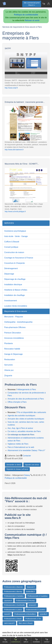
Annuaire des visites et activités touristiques (26, 419)
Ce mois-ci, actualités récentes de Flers (24, 431)
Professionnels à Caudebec (38, 596)
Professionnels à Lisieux (13, 610)
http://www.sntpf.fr (11, 88)
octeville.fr (44, 614)
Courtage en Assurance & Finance (19, 258)
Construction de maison (14, 252)
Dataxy (27, 475)
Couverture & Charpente (14, 263)
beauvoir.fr (31, 587)
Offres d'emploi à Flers (17, 402)
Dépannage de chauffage (15, 279)
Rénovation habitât (12, 349)
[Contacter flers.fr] (48, 4)
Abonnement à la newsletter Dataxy (26, 450)
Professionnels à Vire (33, 619)
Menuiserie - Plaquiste (14, 317)
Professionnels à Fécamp (25, 601)
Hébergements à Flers (27, 389)
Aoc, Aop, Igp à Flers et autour (20, 428)
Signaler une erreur (32, 465)
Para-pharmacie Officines (15, 327)
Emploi (26, 640)
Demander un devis (14, 465)
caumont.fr (8, 601)
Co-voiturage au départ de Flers (21, 435)
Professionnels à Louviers (35, 610)
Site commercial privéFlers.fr (32, 4)
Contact (47, 640)
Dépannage (9, 274)
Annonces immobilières (14, 338)
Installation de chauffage (14, 295)
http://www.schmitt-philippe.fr (15, 211)
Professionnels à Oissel (13, 619)
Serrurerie (8, 365)
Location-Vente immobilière (16, 306)
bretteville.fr (30, 592)
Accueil (5, 640)
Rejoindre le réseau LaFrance (17, 469)
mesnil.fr (7, 614)
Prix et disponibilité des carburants (32, 412)
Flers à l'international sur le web (21, 447)
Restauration (10, 359)
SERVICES (9, 223)
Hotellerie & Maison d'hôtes (16, 290)
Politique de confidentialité (26, 15)
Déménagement (11, 268)
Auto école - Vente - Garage (16, 236)
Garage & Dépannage (13, 354)
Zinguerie (8, 376)
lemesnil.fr (33, 605)
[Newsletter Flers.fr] (44, 4)
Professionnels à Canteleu (14, 596)
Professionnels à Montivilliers (25, 614)
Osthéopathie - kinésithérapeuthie (18, 322)
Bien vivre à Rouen (26, 623)
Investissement (11, 301)
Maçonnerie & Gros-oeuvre (16, 311)
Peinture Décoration (13, 333)
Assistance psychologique (15, 231)
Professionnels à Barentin (14, 587)
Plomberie (9, 343)
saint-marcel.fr (9, 623)
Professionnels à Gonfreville (14, 605)
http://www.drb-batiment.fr (14, 150)
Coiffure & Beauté (12, 242)
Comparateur (15, 640)
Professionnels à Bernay (13, 592)
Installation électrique (13, 285)
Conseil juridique (11, 247)
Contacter (27, 456)
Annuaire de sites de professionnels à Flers (26, 399)
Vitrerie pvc (9, 370)
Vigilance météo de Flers (18, 444)
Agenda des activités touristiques (21, 416)
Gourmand (36, 640)
